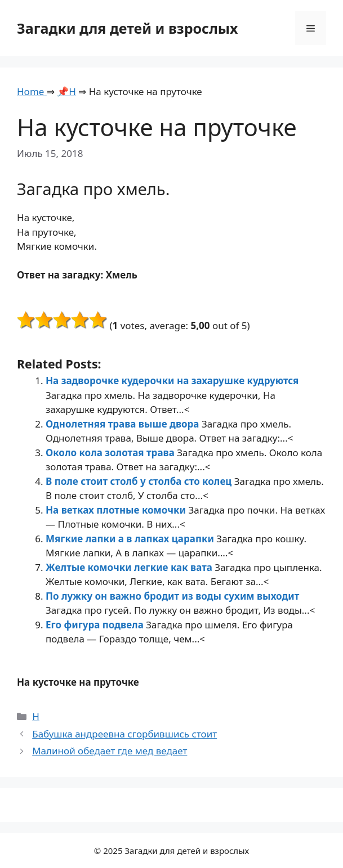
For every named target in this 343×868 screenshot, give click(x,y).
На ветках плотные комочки (117, 510)
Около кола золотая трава (111, 453)
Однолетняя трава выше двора (124, 424)
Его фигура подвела (96, 625)
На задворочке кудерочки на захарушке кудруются (172, 381)
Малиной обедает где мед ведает (110, 751)
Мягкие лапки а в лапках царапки (131, 539)
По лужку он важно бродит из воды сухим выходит (172, 596)
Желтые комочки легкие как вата (130, 567)
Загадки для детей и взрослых (128, 28)
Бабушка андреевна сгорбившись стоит (124, 734)
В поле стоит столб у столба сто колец (140, 481)
